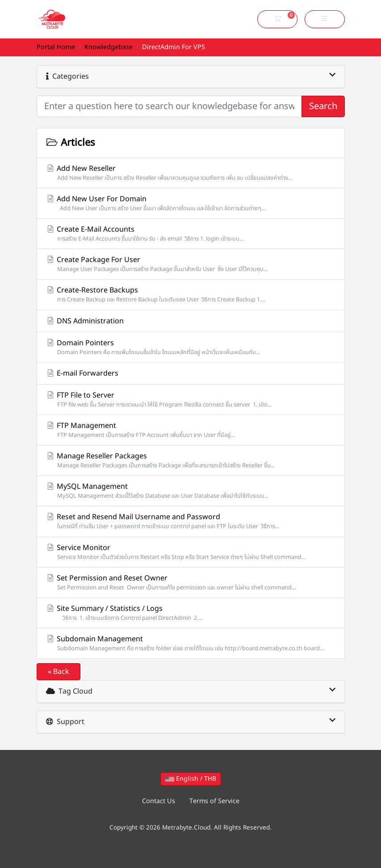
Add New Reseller (191, 173)
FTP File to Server (191, 400)
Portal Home (56, 47)
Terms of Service (214, 801)
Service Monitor (191, 552)
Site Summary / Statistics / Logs (191, 613)
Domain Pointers (191, 347)
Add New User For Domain (191, 203)
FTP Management (191, 430)
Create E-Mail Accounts (191, 234)
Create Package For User (191, 264)
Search (323, 106)
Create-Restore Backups (191, 294)
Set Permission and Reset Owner (191, 582)
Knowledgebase (109, 47)
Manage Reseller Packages (191, 460)
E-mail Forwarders (82, 373)
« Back (59, 672)
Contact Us (159, 801)
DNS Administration (85, 321)
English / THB (191, 779)
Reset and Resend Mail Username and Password (191, 521)
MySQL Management (191, 491)
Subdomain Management (191, 643)
